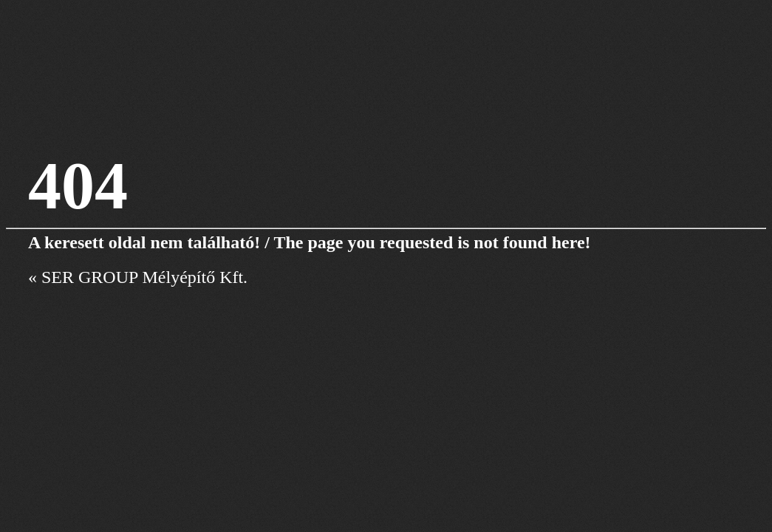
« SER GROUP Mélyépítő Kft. (138, 277)
